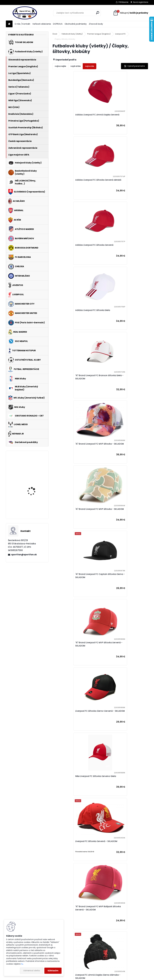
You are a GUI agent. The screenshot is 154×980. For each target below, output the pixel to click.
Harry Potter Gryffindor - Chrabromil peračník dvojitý (35, 466)
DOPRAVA (58, 24)
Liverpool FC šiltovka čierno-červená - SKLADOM (123, 387)
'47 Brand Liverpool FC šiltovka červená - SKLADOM (123, 660)
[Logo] (24, 13)
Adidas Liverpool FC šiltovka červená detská (122, 116)
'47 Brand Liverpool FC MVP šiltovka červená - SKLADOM (74, 387)
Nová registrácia (141, 2)
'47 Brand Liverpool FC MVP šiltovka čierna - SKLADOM (74, 660)
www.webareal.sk (88, 977)
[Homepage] (9, 24)
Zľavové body (96, 24)
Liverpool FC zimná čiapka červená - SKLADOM (122, 729)
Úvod (55, 34)
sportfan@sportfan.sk (24, 555)
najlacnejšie (60, 66)
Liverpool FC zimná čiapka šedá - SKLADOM (73, 592)
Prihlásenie (123, 2)
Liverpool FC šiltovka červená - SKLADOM (119, 455)
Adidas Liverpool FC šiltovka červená (74, 183)
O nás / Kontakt (22, 24)
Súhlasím (53, 971)
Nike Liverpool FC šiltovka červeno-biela (76, 455)
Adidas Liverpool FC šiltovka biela (120, 183)
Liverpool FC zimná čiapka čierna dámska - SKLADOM (120, 523)
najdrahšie (76, 66)
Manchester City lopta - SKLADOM (35, 507)
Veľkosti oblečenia (42, 24)
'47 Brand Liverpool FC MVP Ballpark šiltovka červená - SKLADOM (74, 523)
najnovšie (90, 66)
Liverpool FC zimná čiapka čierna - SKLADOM (73, 729)
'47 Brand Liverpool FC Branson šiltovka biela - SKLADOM (76, 250)
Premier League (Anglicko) (99, 34)
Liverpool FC (120, 34)
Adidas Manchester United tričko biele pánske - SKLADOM (33, 485)
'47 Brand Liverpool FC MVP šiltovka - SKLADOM (122, 250)
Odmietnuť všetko (32, 971)
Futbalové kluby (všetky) (72, 34)
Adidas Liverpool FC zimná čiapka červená (73, 116)
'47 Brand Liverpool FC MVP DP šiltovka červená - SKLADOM (75, 797)
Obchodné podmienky (76, 24)
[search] (98, 13)
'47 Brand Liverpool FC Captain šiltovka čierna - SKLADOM (123, 318)
